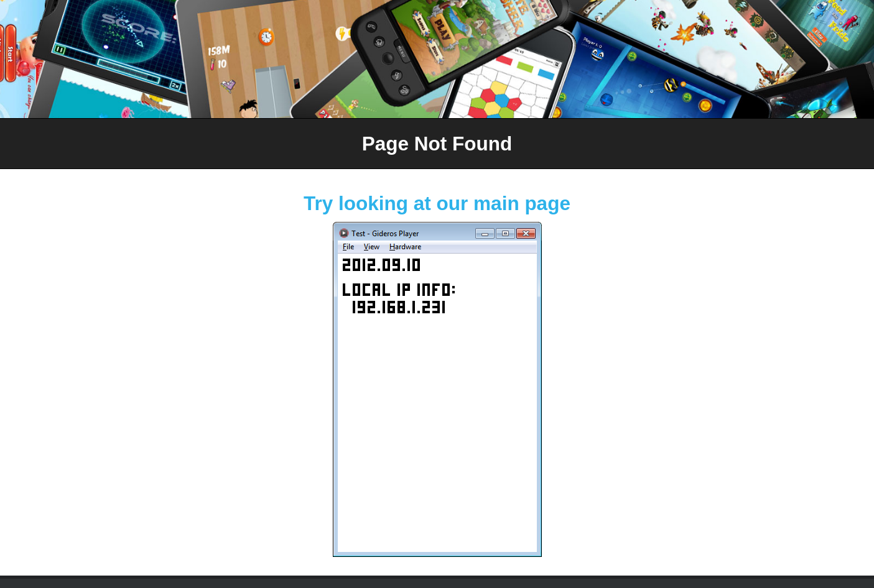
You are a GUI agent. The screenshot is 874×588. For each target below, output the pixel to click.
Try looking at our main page (437, 203)
